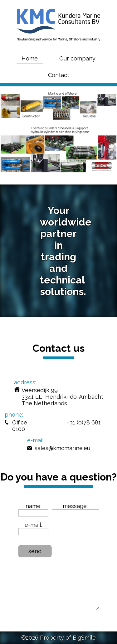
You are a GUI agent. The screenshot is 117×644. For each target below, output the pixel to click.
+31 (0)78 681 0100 (56, 426)
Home (30, 58)
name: (34, 506)
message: (75, 506)
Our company (77, 58)
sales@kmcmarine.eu (62, 448)
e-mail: (33, 525)
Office (20, 422)
